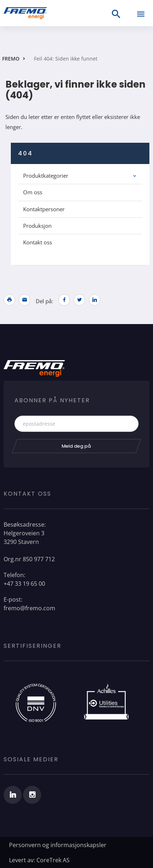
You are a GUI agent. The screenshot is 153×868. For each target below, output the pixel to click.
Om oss (33, 192)
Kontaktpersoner (44, 209)
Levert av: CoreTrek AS (39, 860)
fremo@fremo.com (29, 608)
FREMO (11, 59)
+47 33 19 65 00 (24, 584)
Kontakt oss (38, 242)
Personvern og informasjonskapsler (58, 845)
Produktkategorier (46, 176)
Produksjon (37, 226)
